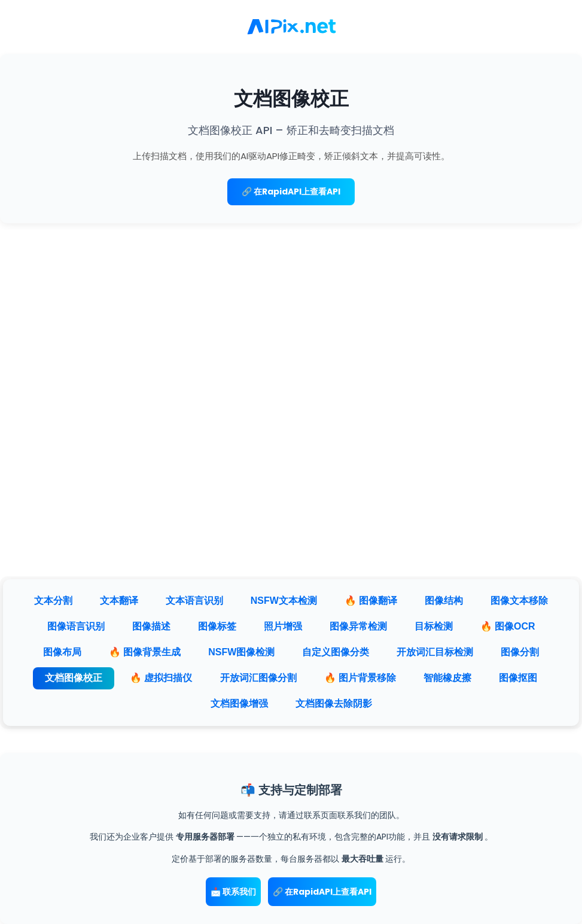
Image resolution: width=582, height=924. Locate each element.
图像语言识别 (76, 626)
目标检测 (434, 626)
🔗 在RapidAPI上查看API (291, 192)
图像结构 (444, 601)
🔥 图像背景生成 (145, 652)
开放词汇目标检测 (435, 652)
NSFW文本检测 (284, 601)
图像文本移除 (519, 601)
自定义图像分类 (336, 652)
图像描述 (151, 626)
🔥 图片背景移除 (360, 678)
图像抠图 (518, 678)
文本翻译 (119, 601)
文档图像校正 (74, 678)
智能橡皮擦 (447, 678)
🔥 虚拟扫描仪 (161, 678)
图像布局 (62, 652)
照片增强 (283, 626)
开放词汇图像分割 (258, 678)
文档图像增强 (239, 703)
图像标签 (217, 626)
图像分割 (520, 652)
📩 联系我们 (233, 892)
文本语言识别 (194, 601)
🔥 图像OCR (508, 626)
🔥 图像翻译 (371, 601)
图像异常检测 (358, 626)
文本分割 (53, 601)
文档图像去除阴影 (334, 703)
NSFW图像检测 (241, 652)
